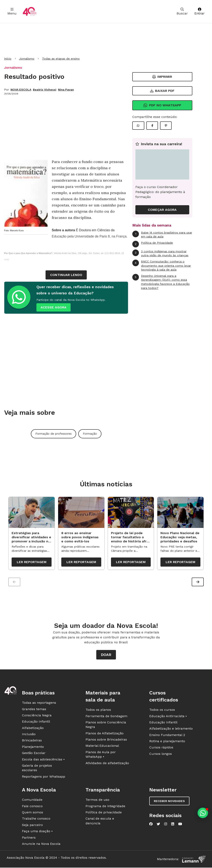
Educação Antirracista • (168, 717)
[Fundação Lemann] (194, 860)
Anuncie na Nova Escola (41, 845)
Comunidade (32, 801)
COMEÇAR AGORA (162, 210)
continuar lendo (66, 275)
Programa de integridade (105, 807)
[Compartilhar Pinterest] (166, 126)
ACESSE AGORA (54, 307)
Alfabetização (33, 729)
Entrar (199, 11)
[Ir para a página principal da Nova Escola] (30, 11)
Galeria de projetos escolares (37, 769)
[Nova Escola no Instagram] (166, 825)
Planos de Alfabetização (105, 734)
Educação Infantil (36, 722)
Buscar (182, 11)
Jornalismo (27, 59)
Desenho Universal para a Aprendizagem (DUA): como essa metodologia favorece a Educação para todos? (161, 282)
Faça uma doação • (37, 832)
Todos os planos (98, 711)
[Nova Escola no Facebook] (151, 825)
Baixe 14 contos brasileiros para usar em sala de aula (162, 234)
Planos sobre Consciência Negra (106, 726)
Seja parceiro (32, 826)
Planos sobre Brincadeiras (106, 740)
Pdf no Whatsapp (162, 105)
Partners (29, 838)
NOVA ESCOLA (21, 90)
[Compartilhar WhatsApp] (138, 126)
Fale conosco (32, 807)
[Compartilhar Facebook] (152, 126)
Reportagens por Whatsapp (44, 777)
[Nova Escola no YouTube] (180, 825)
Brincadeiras (32, 741)
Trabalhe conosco (36, 819)
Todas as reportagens (39, 704)
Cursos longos (161, 755)
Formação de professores (54, 434)
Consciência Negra (37, 716)
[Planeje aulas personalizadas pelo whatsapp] (203, 813)
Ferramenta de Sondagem (106, 717)
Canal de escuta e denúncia (100, 822)
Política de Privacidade (153, 244)
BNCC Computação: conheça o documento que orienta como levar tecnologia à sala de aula (162, 265)
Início (8, 59)
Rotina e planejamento (167, 742)
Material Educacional (102, 747)
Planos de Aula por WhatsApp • (101, 755)
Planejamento (33, 748)
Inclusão (29, 735)
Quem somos (33, 813)
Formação (90, 434)
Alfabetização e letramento (171, 730)
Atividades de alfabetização (107, 764)
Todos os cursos (162, 711)
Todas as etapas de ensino (61, 59)
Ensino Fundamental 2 (167, 736)
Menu (12, 11)
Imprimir (162, 77)
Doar (106, 656)
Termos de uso (97, 801)
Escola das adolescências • (43, 760)
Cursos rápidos (161, 748)
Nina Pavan (66, 90)
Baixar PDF (162, 91)
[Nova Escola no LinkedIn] (173, 825)
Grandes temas (34, 710)
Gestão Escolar (34, 754)
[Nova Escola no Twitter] (158, 825)
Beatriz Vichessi (45, 90)
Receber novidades (169, 802)
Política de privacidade (104, 813)
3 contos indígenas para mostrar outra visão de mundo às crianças (160, 253)
